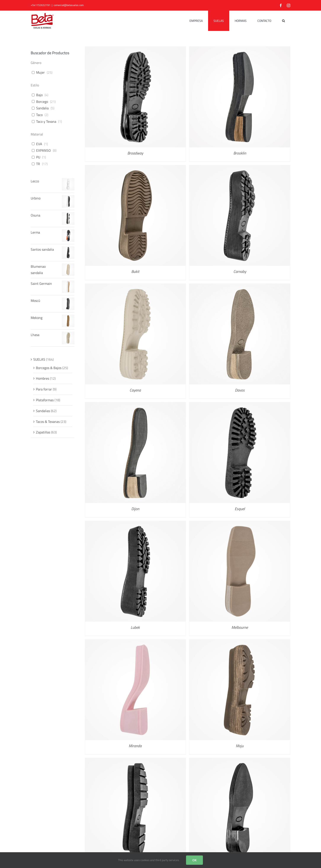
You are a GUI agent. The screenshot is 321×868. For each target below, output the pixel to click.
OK (194, 860)
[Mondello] (135, 761)
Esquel (240, 509)
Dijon (135, 509)
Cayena (135, 390)
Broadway (135, 153)
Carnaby (240, 272)
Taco (39, 115)
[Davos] (240, 287)
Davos (240, 390)
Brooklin (240, 153)
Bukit (135, 272)
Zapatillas (43, 432)
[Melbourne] (240, 524)
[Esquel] (240, 405)
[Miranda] (135, 643)
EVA (39, 144)
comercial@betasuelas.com (69, 5)
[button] (283, 21)
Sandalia (42, 108)
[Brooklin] (240, 50)
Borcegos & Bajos (49, 368)
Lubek (135, 627)
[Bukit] (135, 168)
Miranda (135, 746)
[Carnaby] (240, 168)
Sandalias (43, 411)
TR (38, 164)
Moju (240, 746)
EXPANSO (43, 151)
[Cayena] (135, 287)
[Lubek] (135, 524)
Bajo (39, 95)
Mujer (40, 72)
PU (38, 157)
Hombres (43, 378)
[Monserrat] (240, 761)
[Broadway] (135, 50)
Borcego (42, 102)
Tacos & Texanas (48, 422)
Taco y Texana (46, 122)
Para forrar (44, 389)
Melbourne (240, 627)
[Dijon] (135, 405)
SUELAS (39, 359)
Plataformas (45, 400)
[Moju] (240, 643)
